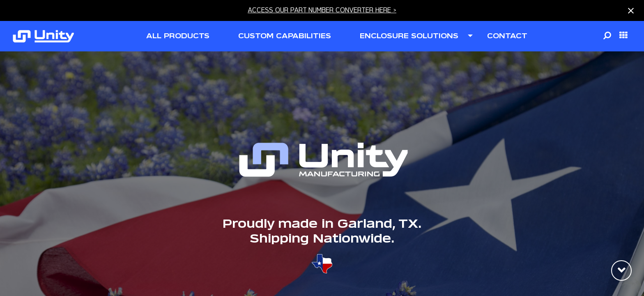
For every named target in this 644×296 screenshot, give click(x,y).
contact (507, 36)
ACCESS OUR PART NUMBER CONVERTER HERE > (322, 10)
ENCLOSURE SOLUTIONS (409, 36)
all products (178, 36)
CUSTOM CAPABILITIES (285, 36)
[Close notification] (631, 11)
